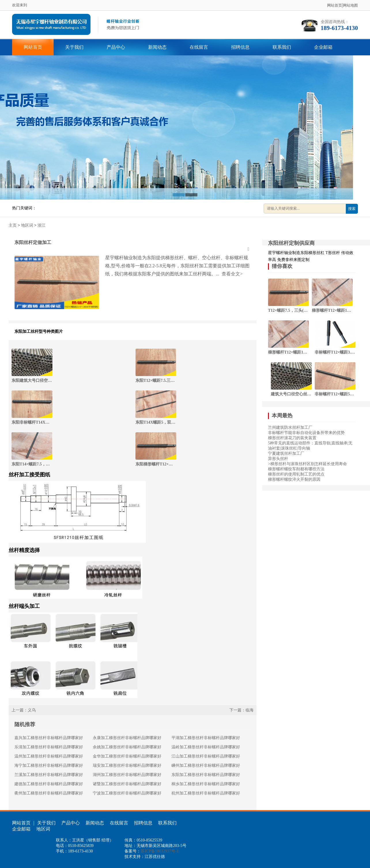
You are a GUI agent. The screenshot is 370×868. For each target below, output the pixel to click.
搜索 (352, 209)
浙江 (41, 225)
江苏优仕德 (155, 857)
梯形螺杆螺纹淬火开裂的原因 (294, 479)
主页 (13, 225)
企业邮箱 (323, 47)
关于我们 (74, 47)
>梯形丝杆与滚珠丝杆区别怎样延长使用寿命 (307, 464)
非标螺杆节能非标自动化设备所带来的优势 (306, 433)
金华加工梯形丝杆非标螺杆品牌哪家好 (127, 756)
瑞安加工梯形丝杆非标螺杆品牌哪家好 (127, 765)
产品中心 (116, 47)
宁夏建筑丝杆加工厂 (286, 453)
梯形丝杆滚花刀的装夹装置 (292, 438)
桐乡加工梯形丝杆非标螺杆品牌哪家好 (206, 784)
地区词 (27, 225)
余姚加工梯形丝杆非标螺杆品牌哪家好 (127, 747)
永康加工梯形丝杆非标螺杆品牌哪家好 (127, 738)
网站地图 (350, 5)
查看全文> (232, 274)
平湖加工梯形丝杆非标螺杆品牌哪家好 (206, 738)
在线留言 (199, 47)
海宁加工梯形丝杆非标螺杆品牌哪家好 (49, 765)
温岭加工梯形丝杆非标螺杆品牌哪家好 (206, 747)
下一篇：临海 (241, 710)
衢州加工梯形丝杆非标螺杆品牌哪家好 (49, 793)
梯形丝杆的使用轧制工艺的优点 (296, 474)
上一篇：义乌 (24, 710)
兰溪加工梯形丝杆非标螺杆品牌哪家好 (49, 775)
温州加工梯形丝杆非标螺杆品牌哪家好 (49, 756)
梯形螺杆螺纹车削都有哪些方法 (296, 469)
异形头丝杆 (278, 459)
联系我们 (282, 47)
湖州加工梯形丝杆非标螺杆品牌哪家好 (127, 775)
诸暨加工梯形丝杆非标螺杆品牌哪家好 (127, 784)
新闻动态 (157, 47)
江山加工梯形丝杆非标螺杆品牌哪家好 (206, 756)
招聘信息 (240, 47)
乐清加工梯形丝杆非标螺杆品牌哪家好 (49, 747)
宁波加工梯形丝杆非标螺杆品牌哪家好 (127, 793)
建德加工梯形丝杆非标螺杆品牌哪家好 (49, 784)
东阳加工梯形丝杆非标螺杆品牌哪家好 (206, 775)
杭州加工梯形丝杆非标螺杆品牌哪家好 (206, 793)
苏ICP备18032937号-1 (159, 851)
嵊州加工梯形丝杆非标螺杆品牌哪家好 (206, 765)
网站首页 (335, 5)
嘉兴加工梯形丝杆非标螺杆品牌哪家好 (49, 738)
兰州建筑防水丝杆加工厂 (290, 428)
